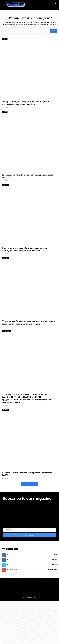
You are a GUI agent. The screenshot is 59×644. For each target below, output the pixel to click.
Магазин (6, 185)
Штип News (6, 331)
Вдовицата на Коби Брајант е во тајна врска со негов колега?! (28, 176)
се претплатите (52, 570)
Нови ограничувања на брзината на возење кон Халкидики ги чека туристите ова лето (25, 249)
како (55, 555)
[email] (29, 530)
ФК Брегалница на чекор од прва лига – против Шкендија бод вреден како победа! (25, 103)
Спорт (5, 39)
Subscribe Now (29, 535)
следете (55, 560)
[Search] (54, 31)
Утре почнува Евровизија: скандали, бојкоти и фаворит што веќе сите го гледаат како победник (29, 322)
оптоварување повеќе (30, 484)
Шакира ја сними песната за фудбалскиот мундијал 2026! (27, 474)
